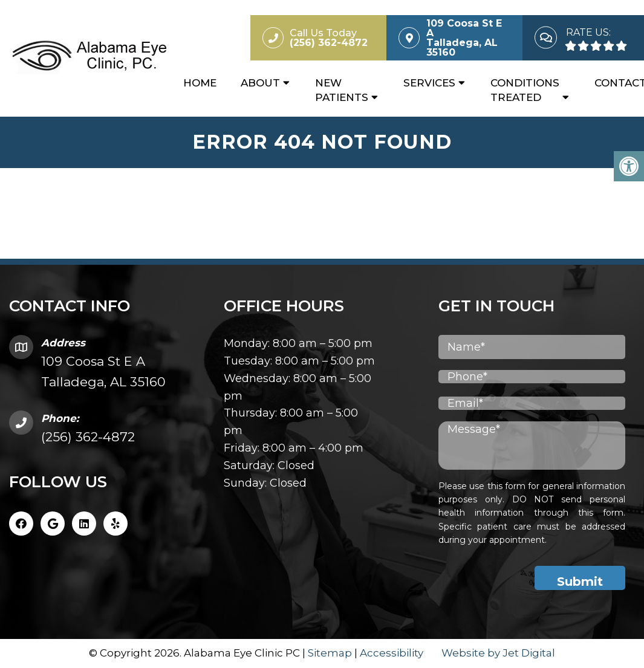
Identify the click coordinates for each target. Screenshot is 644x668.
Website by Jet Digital (498, 653)
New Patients (342, 90)
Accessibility (392, 653)
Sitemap (330, 653)
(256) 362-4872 (88, 437)
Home (200, 83)
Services (429, 83)
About (260, 83)
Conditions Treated (525, 90)
